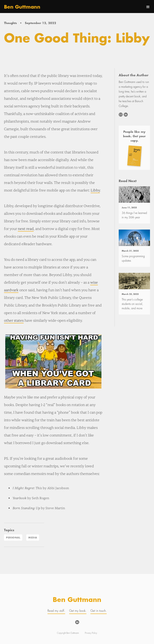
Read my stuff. (56, 611)
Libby (95, 190)
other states (14, 321)
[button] (148, 7)
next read (26, 229)
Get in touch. (99, 611)
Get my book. (78, 611)
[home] (22, 7)
